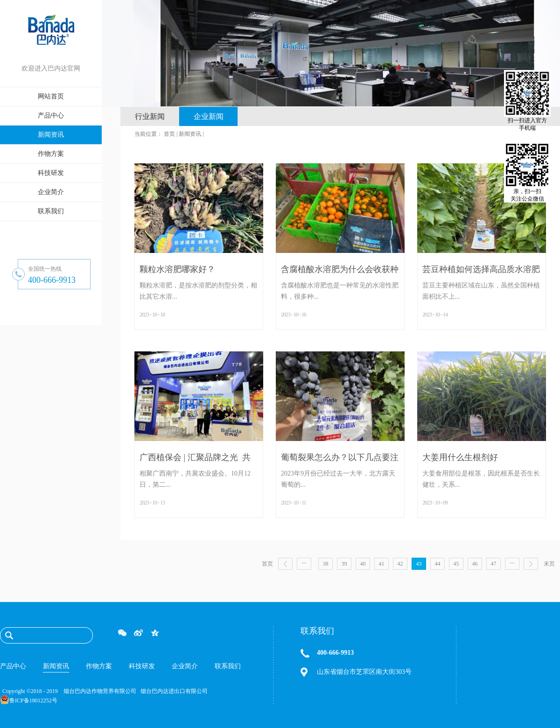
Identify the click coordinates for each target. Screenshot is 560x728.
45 (456, 564)
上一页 (285, 564)
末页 (549, 564)
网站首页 (51, 96)
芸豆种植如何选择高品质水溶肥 (481, 269)
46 (475, 564)
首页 (267, 564)
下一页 (531, 564)
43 (419, 564)
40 (363, 564)
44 (438, 564)
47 (494, 564)
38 (326, 564)
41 (382, 564)
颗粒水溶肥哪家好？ (177, 269)
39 (344, 564)
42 (400, 564)
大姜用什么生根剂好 (460, 457)
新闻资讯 (190, 134)
